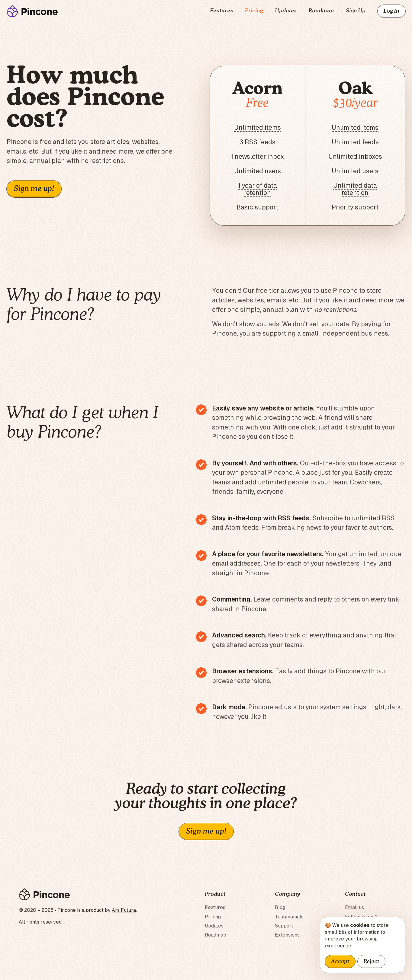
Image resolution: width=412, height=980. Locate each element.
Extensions (287, 935)
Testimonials (289, 917)
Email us (354, 907)
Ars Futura (124, 910)
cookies (360, 925)
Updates (286, 11)
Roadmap (321, 11)
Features (222, 11)
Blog (280, 907)
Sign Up (356, 11)
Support (284, 926)
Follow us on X (361, 917)
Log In (391, 11)
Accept (340, 962)
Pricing (254, 11)
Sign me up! (34, 189)
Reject (371, 962)
